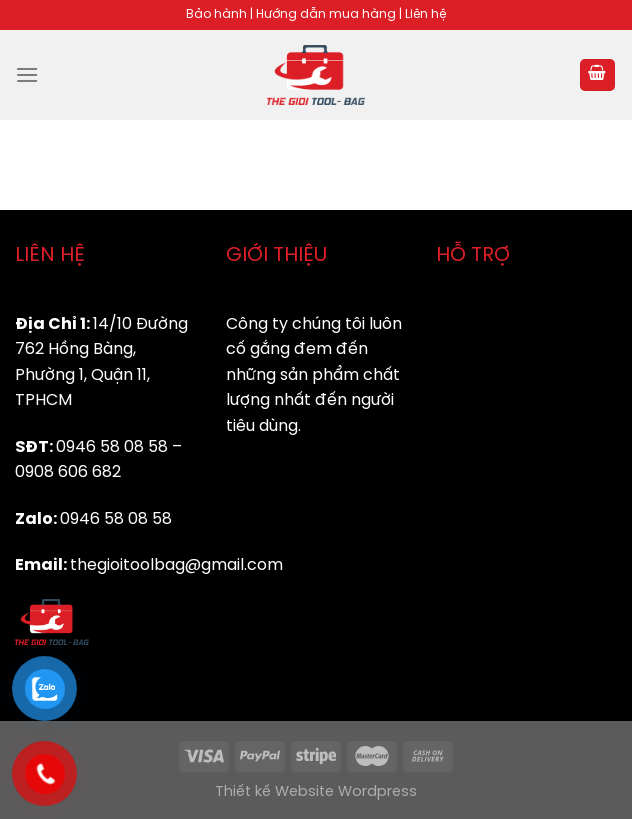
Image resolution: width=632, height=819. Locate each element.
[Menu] (27, 74)
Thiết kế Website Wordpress (316, 792)
